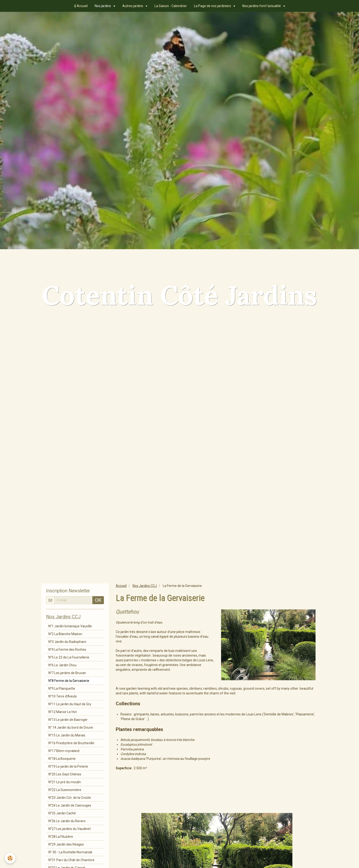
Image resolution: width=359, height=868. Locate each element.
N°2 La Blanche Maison (65, 634)
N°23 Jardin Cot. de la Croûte (70, 798)
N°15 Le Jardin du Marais (67, 735)
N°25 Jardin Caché (62, 813)
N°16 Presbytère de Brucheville (71, 743)
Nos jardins (103, 6)
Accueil (81, 6)
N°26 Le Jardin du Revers (67, 821)
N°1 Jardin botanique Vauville (70, 626)
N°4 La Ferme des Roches (67, 650)
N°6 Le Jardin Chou (62, 665)
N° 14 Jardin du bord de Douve (71, 727)
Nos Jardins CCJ (145, 586)
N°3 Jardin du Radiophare (67, 642)
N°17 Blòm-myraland (64, 751)
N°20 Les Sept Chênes (65, 774)
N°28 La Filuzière (61, 837)
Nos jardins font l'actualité (262, 6)
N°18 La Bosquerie (62, 759)
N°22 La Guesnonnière (65, 790)
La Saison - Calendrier (171, 6)
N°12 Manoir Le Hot (63, 712)
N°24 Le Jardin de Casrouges (70, 805)
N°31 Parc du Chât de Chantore (71, 860)
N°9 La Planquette (62, 688)
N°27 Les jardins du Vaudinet (70, 829)
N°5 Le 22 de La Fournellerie (69, 657)
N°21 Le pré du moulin (65, 782)
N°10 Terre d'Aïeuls (63, 696)
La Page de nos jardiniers (213, 6)
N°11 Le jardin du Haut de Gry (70, 704)
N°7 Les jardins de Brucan (67, 673)
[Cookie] (10, 858)
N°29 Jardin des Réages (66, 844)
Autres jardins (133, 6)
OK (98, 600)
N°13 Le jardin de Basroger (68, 720)
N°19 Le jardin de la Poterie (68, 766)
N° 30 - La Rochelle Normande (70, 852)
